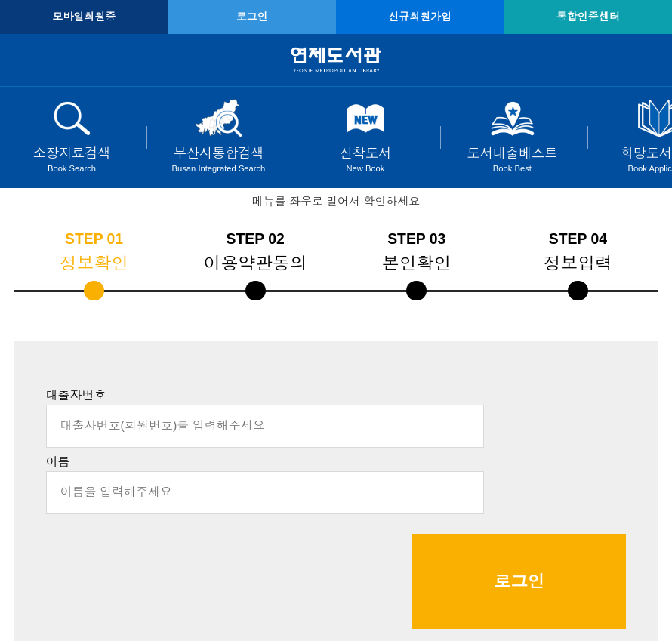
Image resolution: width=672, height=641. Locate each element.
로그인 (252, 17)
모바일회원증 (84, 17)
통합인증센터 (588, 17)
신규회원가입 (420, 17)
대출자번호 (76, 395)
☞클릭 (405, 576)
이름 (58, 462)
